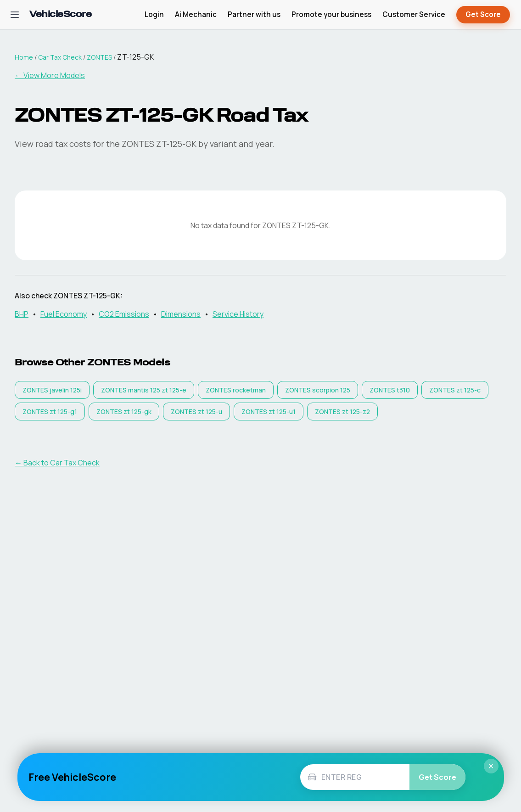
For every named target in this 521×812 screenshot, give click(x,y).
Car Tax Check (60, 57)
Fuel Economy (64, 314)
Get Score (483, 15)
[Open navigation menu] (15, 15)
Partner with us (254, 14)
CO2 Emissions (124, 314)
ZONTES (99, 57)
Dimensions (181, 314)
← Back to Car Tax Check (57, 463)
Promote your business (331, 14)
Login (154, 14)
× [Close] (491, 766)
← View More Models (50, 75)
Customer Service (414, 14)
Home (24, 57)
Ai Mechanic (196, 14)
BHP (22, 314)
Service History (238, 314)
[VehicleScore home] (60, 15)
